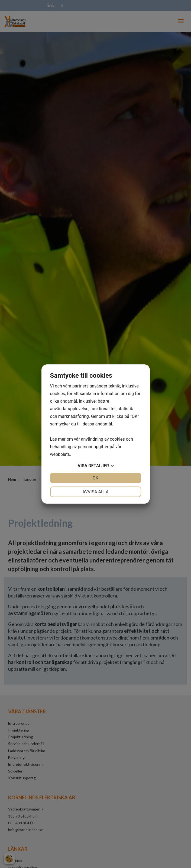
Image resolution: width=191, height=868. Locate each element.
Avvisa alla (95, 492)
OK (95, 478)
